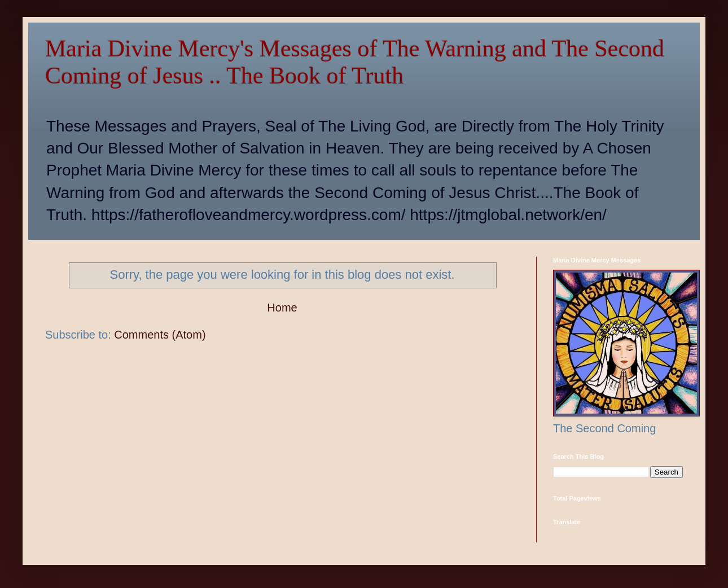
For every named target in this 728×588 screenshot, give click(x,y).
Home (282, 308)
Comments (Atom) (160, 335)
